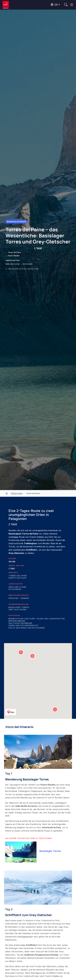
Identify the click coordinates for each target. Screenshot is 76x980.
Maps (11, 712)
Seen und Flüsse (17, 587)
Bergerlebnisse (17, 621)
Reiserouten (17, 493)
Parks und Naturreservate (23, 625)
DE (54, 5)
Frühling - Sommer (19, 598)
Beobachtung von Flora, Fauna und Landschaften (37, 619)
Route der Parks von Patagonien (27, 628)
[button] (55, 709)
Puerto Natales (14, 256)
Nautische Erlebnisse (21, 623)
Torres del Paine (14, 252)
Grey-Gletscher (17, 610)
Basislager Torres (19, 607)
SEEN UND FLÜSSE (13, 264)
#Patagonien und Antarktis (16, 222)
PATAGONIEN (27, 264)
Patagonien (15, 589)
